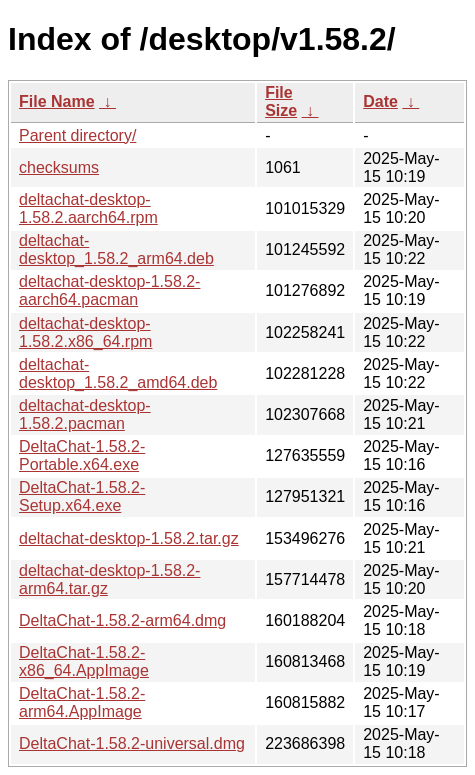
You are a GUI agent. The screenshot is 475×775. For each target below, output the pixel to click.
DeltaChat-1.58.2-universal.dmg (132, 743)
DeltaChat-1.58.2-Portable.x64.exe (82, 455)
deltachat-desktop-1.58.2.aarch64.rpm (88, 208)
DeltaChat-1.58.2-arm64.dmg (122, 620)
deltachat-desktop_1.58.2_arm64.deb (116, 249)
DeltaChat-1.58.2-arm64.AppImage (82, 702)
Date (380, 101)
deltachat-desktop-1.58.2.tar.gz (129, 538)
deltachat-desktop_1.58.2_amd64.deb (118, 373)
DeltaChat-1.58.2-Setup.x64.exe (82, 496)
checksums (59, 167)
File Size (281, 101)
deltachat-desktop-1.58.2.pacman (85, 414)
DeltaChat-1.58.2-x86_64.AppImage (84, 661)
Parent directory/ (77, 135)
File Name (57, 101)
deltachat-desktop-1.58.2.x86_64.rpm (85, 332)
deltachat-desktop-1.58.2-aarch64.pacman (109, 290)
